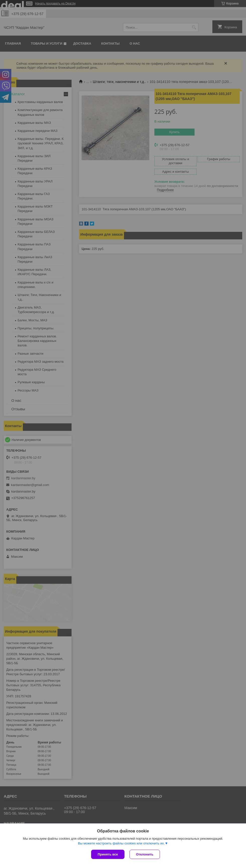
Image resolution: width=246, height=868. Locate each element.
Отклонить (145, 854)
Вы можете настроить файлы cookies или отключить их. (121, 843)
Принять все (108, 854)
